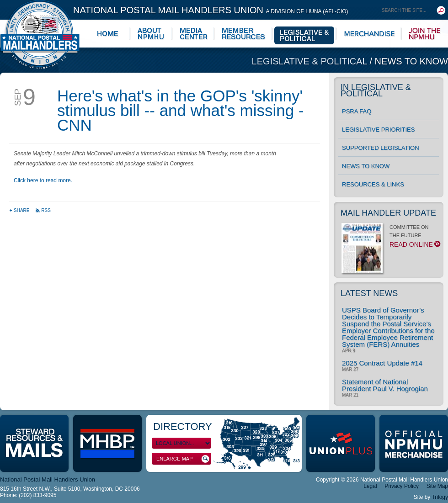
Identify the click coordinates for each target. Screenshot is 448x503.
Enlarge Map (183, 459)
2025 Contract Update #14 (382, 363)
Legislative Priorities (378, 130)
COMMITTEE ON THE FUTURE (390, 238)
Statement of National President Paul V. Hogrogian (385, 385)
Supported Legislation (381, 148)
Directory (183, 426)
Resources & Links (373, 184)
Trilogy (440, 497)
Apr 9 (349, 351)
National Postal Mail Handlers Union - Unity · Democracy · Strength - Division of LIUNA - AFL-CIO (40, 34)
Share (20, 210)
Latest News (369, 293)
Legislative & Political (311, 61)
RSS (43, 210)
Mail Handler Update (388, 213)
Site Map (437, 486)
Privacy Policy (402, 486)
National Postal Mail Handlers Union (211, 10)
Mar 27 (350, 370)
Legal (370, 486)
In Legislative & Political (376, 90)
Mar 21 (350, 395)
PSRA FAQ (357, 111)
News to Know (411, 61)
